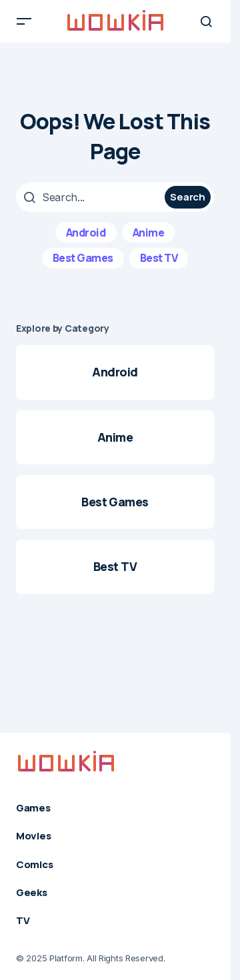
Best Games (83, 258)
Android (86, 233)
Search (187, 197)
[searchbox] (92, 197)
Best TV (159, 258)
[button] (24, 21)
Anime (149, 233)
